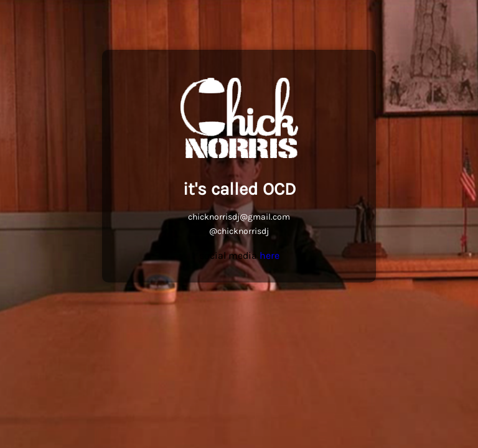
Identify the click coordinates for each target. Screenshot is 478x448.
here (269, 255)
